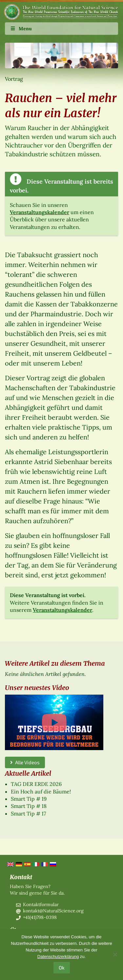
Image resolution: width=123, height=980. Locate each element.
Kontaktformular (41, 904)
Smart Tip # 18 (29, 806)
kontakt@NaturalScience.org (53, 911)
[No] (115, 954)
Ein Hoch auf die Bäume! (41, 791)
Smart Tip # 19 (29, 799)
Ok (62, 968)
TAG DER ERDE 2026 (36, 784)
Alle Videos (25, 762)
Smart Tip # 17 (28, 813)
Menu (21, 29)
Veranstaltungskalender (40, 212)
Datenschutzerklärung (58, 957)
